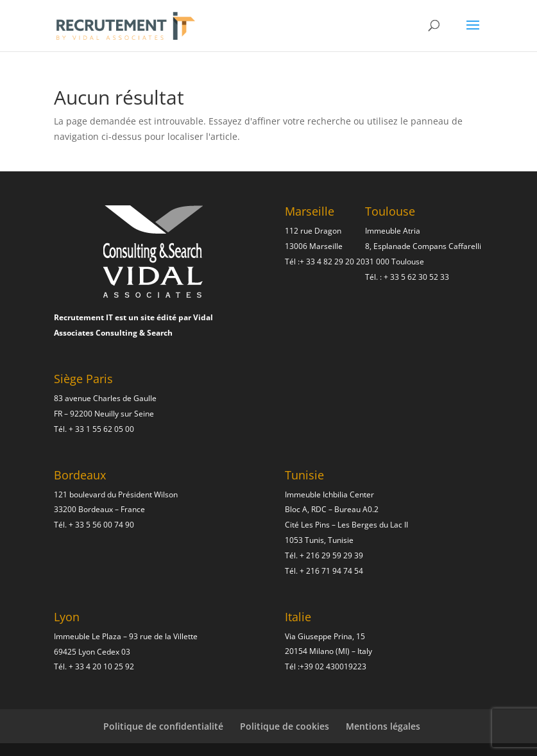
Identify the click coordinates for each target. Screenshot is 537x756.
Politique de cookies (285, 726)
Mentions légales (383, 726)
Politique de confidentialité (163, 726)
